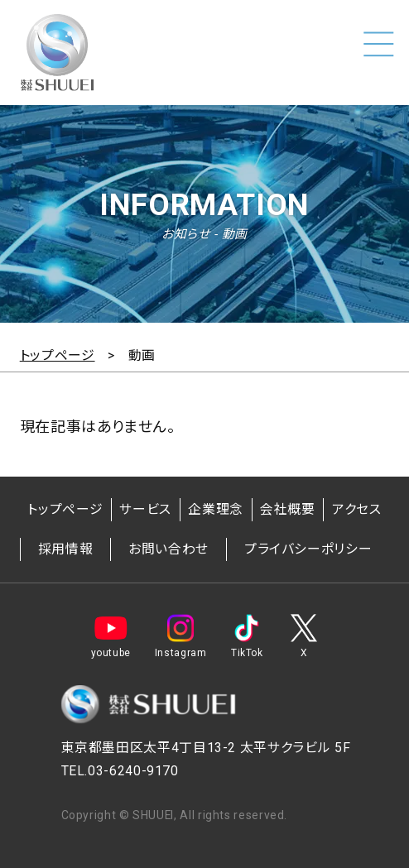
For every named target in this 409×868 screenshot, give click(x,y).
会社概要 (288, 509)
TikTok (247, 636)
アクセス (357, 509)
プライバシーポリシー (308, 549)
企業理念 (216, 509)
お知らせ (186, 234)
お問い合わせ (168, 549)
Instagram (181, 636)
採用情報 (66, 549)
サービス (145, 509)
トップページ (65, 509)
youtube (111, 636)
